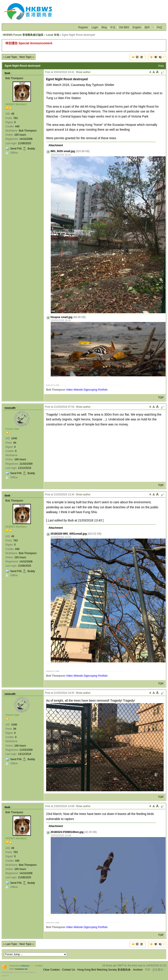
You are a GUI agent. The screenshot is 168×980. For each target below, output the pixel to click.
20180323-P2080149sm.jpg (67, 832)
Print (161, 66)
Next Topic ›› (27, 57)
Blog (104, 27)
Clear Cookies (52, 970)
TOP (161, 398)
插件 (147, 27)
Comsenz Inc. (22, 969)
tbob (7, 73)
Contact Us (69, 970)
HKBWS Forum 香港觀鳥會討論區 (23, 35)
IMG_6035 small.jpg (63, 151)
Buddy (31, 149)
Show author (83, 72)
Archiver (138, 970)
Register (83, 27)
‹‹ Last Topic (10, 57)
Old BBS (124, 27)
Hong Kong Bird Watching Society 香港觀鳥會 (104, 970)
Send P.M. (16, 149)
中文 (113, 27)
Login (95, 27)
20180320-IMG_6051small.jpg (69, 534)
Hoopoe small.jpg (61, 317)
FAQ (159, 27)
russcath (10, 408)
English (137, 27)
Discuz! (25, 966)
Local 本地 (53, 35)
